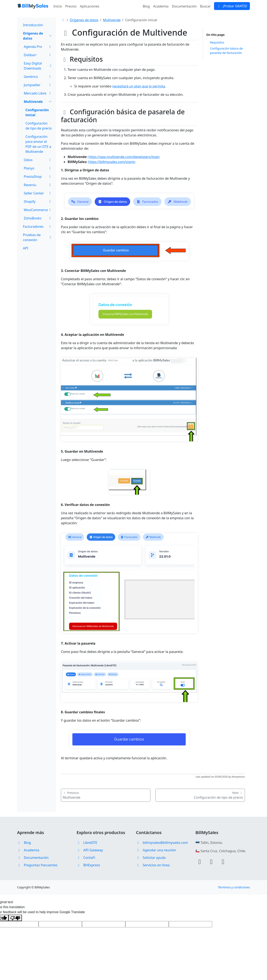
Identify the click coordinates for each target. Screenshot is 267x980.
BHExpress (88, 865)
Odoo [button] (38, 160)
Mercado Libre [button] (38, 93)
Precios (71, 6)
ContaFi (86, 858)
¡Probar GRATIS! (232, 6)
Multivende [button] (38, 102)
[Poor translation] (15, 918)
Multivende (112, 20)
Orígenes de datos (84, 20)
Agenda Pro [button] (38, 47)
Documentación (184, 6)
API (26, 248)
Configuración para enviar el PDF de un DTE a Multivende (38, 144)
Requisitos (217, 42)
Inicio (58, 6)
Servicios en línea (153, 865)
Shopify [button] (38, 202)
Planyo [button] (38, 168)
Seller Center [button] (38, 193)
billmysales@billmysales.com (162, 843)
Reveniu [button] (38, 185)
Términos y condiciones (234, 887)
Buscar (205, 6)
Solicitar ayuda (151, 858)
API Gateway (90, 850)
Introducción (33, 25)
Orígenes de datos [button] (37, 36)
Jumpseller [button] (38, 85)
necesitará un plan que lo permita (139, 86)
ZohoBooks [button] (38, 218)
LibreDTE (87, 843)
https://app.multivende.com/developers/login (124, 157)
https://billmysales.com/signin (112, 162)
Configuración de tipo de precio (39, 126)
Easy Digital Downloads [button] (38, 66)
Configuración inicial (37, 112)
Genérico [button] (38, 77)
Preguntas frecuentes (37, 865)
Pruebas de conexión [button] (38, 237)
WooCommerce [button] (38, 210)
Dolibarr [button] (38, 55)
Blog (146, 6)
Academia (161, 6)
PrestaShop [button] (38, 177)
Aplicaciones (90, 6)
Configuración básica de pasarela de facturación (227, 51)
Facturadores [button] (38, 227)
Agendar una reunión (156, 850)
